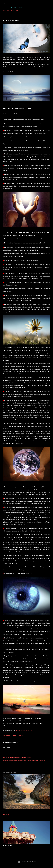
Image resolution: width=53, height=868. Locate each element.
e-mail (5, 10)
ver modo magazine (12, 10)
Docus (17, 760)
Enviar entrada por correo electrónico (20, 757)
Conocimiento (11, 760)
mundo (40, 760)
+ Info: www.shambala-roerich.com (13, 735)
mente (36, 760)
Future (21, 760)
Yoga (43, 760)
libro (25, 760)
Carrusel (8, 846)
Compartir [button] (6, 757)
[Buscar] (49, 3)
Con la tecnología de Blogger (27, 862)
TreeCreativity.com (13, 7)
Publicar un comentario (17, 849)
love (28, 760)
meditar (31, 760)
